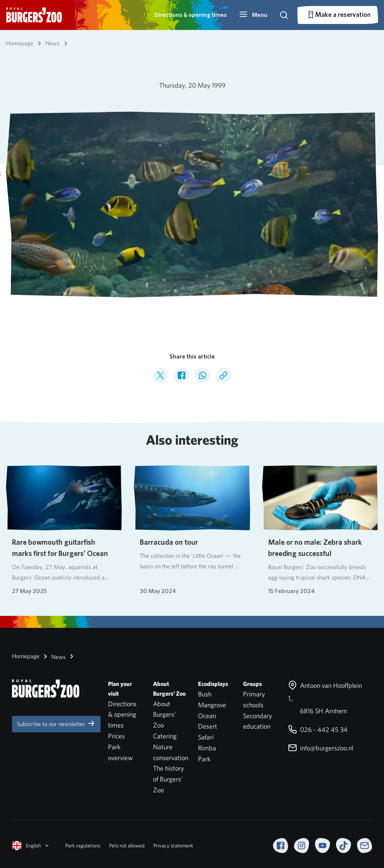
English (31, 846)
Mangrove (212, 705)
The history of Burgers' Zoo (169, 779)
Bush (205, 694)
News (53, 656)
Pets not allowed (127, 846)
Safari (206, 737)
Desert (208, 726)
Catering (165, 736)
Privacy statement (173, 846)
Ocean (207, 716)
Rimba (207, 748)
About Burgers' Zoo (164, 715)
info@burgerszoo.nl (321, 748)
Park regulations (83, 846)
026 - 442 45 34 (318, 730)
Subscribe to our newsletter (56, 723)
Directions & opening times (191, 15)
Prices (116, 736)
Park (204, 759)
